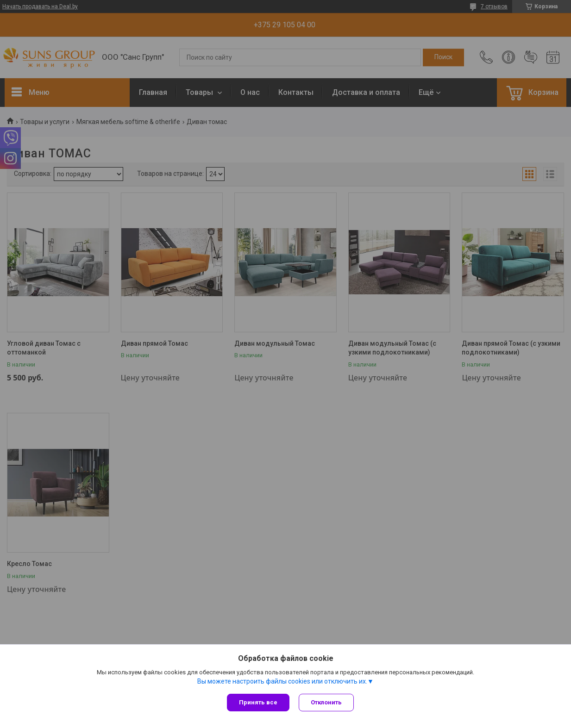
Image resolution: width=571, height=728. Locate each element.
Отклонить (326, 702)
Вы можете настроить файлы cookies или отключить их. (282, 681)
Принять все (258, 702)
